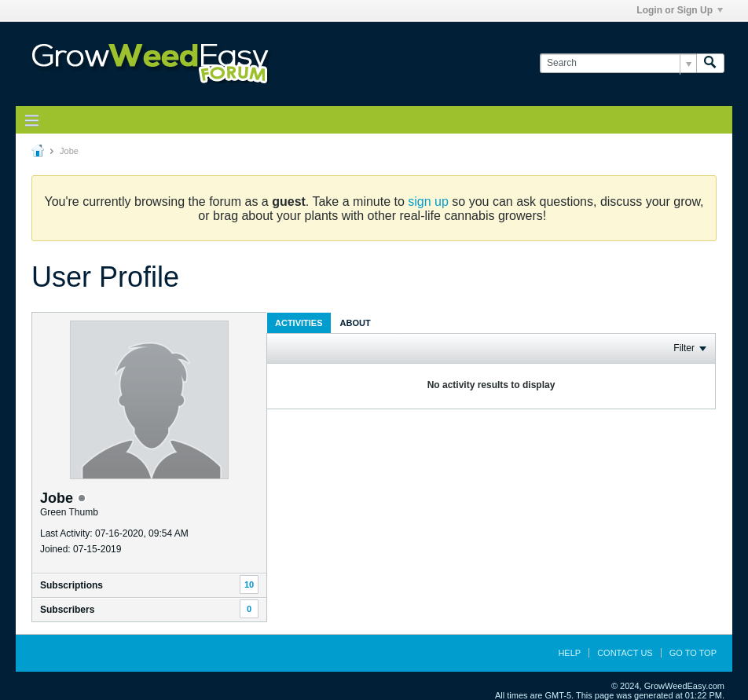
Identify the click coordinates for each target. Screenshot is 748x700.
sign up (428, 202)
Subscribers (67, 610)
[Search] (618, 63)
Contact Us (625, 653)
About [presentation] (356, 323)
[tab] (299, 323)
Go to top (693, 653)
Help (569, 653)
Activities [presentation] (299, 323)
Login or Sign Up (680, 10)
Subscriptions (71, 585)
